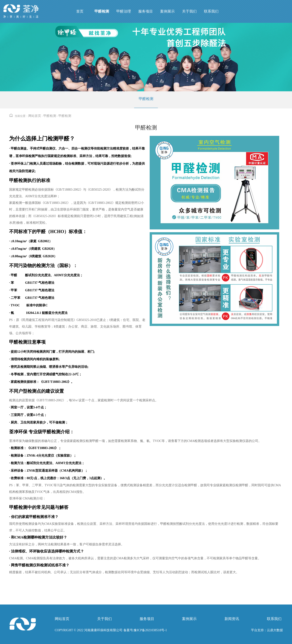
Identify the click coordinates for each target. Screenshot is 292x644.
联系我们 (274, 619)
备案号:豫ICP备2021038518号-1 (145, 630)
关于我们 (104, 619)
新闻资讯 (232, 619)
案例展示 (189, 619)
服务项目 (147, 619)
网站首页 (35, 116)
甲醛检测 (146, 99)
